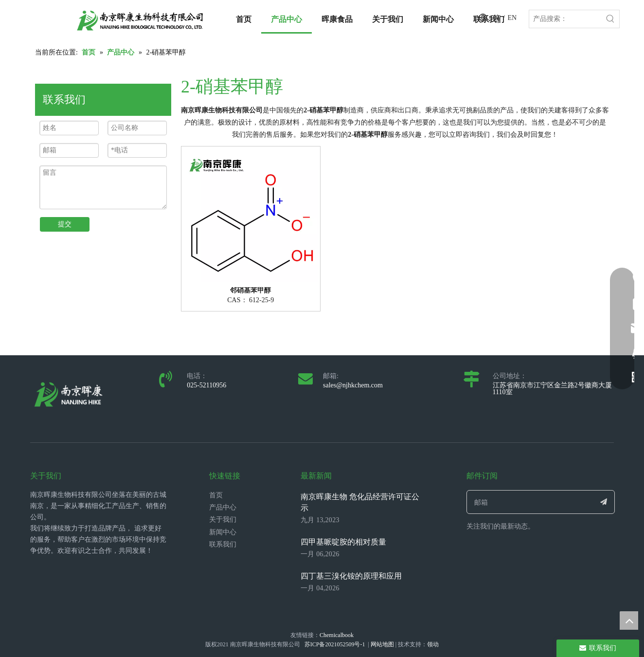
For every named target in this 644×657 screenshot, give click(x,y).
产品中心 (223, 507)
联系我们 (223, 544)
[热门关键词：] (610, 19)
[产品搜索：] (565, 19)
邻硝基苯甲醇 (250, 291)
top (629, 620)
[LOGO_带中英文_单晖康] (140, 20)
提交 (65, 224)
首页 (216, 495)
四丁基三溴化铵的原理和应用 (351, 576)
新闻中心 (223, 532)
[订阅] (604, 502)
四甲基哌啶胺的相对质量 (343, 542)
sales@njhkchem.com (353, 385)
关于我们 (223, 520)
